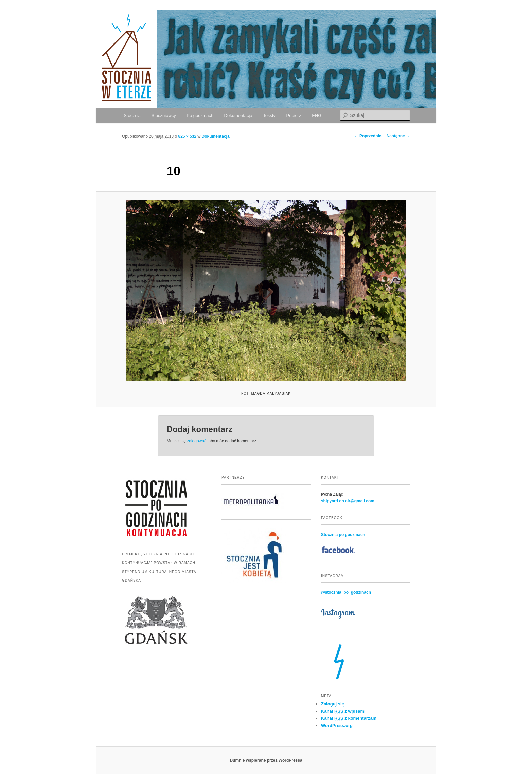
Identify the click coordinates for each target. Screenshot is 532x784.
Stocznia (132, 115)
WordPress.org (337, 725)
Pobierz (294, 115)
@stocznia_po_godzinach (346, 592)
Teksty (269, 115)
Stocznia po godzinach (343, 535)
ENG (317, 115)
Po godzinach (200, 115)
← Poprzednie (368, 136)
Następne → (398, 136)
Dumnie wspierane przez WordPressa (266, 760)
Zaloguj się (333, 704)
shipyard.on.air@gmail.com (348, 501)
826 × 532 (187, 136)
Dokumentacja (238, 115)
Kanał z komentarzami (349, 718)
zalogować (197, 441)
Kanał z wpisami (343, 711)
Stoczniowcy (164, 115)
